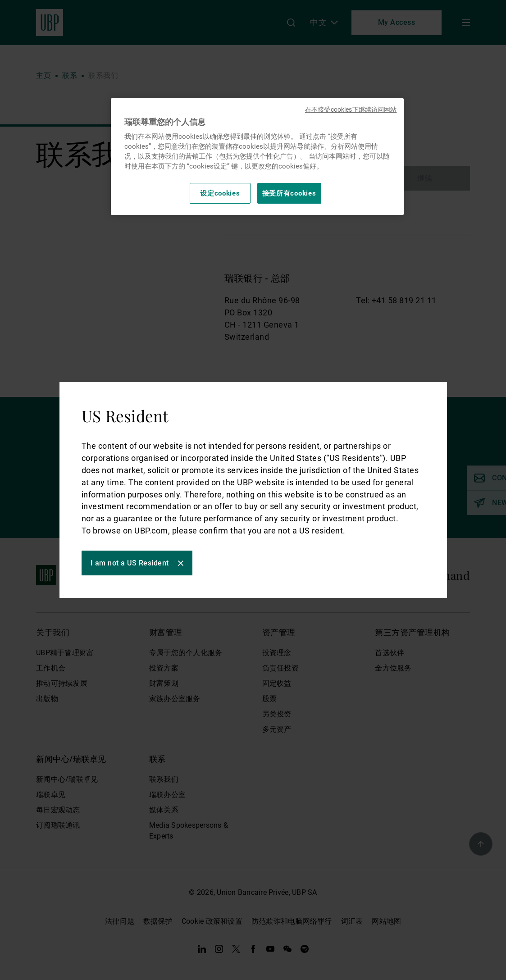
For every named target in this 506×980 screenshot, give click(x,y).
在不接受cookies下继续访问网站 (351, 109)
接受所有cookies (289, 193)
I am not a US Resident (130, 563)
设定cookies (220, 193)
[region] (257, 157)
